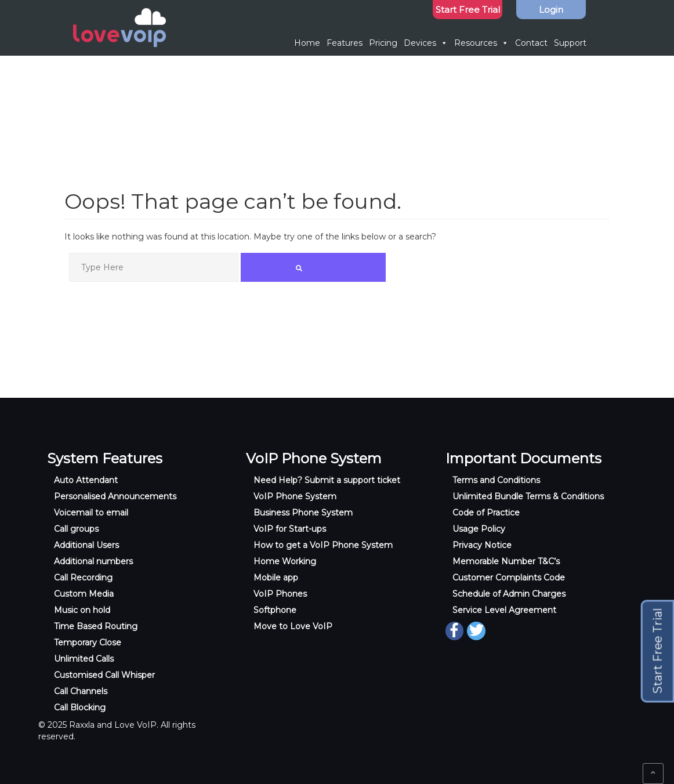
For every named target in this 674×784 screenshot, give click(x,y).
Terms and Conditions (496, 480)
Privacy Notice (482, 545)
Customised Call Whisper (104, 675)
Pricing (383, 43)
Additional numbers (93, 561)
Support (570, 43)
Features (345, 43)
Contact (531, 43)
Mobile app (276, 578)
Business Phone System (303, 513)
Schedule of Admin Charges (509, 594)
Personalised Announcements (115, 496)
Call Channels (81, 691)
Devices (426, 43)
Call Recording (83, 578)
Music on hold (82, 610)
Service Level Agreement (504, 610)
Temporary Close (88, 643)
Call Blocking (80, 707)
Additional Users (86, 545)
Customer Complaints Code (509, 578)
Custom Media (84, 594)
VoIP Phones (280, 594)
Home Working (285, 561)
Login (551, 10)
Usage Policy (479, 529)
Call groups (76, 529)
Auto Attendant (86, 480)
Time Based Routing (96, 626)
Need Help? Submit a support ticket (327, 480)
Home (307, 43)
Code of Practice (486, 513)
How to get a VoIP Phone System (323, 545)
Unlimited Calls (84, 659)
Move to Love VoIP (293, 626)
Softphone (275, 610)
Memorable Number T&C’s (506, 561)
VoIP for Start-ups (290, 529)
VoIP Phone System (295, 496)
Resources (481, 43)
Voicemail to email (91, 513)
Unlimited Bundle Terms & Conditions (528, 496)
